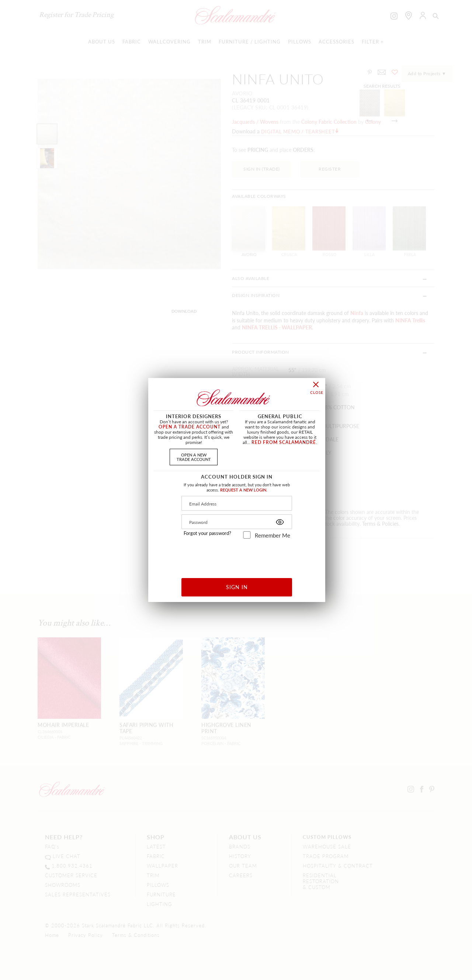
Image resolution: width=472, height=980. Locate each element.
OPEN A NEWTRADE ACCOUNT (194, 457)
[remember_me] (247, 535)
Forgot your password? (207, 533)
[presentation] (237, 556)
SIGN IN (237, 587)
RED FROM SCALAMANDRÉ (284, 442)
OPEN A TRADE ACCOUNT (190, 427)
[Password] (237, 522)
